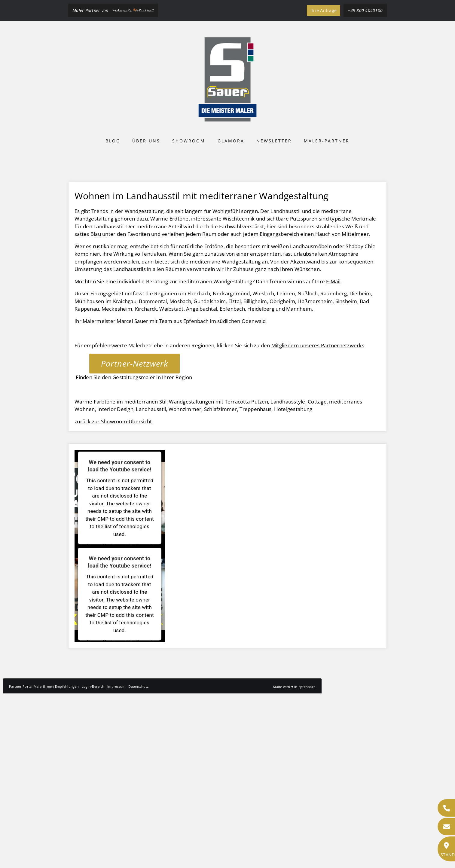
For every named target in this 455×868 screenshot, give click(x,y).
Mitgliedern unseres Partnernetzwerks (318, 520)
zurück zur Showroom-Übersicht (113, 596)
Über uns (146, 141)
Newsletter (274, 141)
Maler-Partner (327, 141)
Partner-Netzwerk (134, 538)
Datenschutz (138, 861)
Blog (113, 141)
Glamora (231, 141)
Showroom (189, 141)
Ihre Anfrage (324, 10)
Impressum (116, 861)
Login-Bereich (93, 861)
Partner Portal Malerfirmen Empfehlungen (44, 861)
